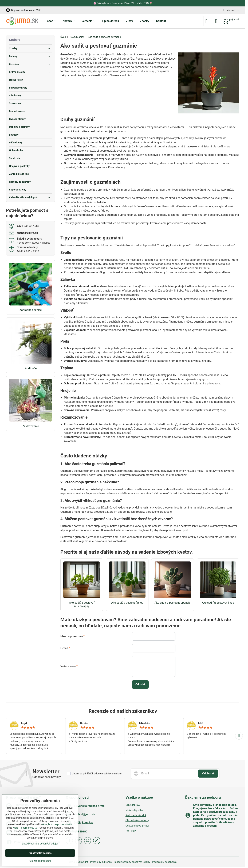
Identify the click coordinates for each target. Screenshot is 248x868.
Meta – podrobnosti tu (25, 828)
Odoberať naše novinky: (47, 777)
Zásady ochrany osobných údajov (132, 862)
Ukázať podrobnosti (40, 861)
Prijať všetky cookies (40, 853)
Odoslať (140, 684)
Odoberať (208, 773)
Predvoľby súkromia (101, 862)
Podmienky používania (164, 862)
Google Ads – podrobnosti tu (58, 824)
